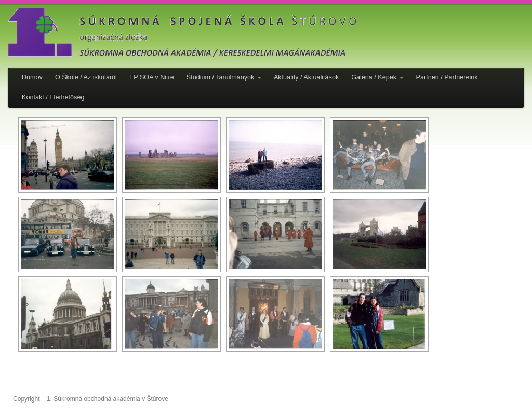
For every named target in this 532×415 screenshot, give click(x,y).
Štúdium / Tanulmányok (224, 77)
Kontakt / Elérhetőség (53, 97)
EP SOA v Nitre (152, 77)
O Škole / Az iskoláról (86, 77)
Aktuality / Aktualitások (306, 77)
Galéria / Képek (377, 77)
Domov (32, 77)
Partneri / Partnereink (447, 77)
